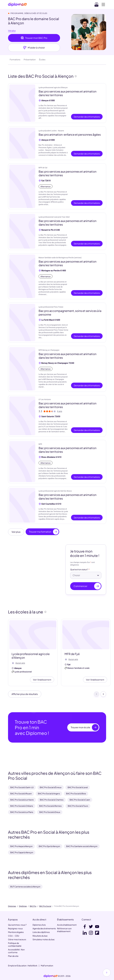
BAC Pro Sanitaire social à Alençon (82, 846)
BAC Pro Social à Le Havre (22, 800)
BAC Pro (33, 906)
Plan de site (13, 956)
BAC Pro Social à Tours (78, 806)
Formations (15, 59)
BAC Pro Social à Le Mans (22, 812)
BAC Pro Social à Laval (78, 787)
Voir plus (12, 31)
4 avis (60, 411)
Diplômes (23, 906)
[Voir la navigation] (103, 4)
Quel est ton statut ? (79, 570)
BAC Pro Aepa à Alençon (21, 846)
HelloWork (32, 966)
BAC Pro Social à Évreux (51, 787)
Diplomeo (12, 906)
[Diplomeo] (17, 5)
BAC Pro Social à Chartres (52, 800)
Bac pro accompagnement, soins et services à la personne (70, 313)
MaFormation (47, 966)
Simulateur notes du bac (44, 939)
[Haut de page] (107, 973)
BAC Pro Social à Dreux (50, 812)
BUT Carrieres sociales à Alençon (25, 887)
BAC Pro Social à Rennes (50, 806)
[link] (51, 976)
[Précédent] (97, 694)
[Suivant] (103, 694)
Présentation (30, 59)
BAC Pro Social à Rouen (21, 793)
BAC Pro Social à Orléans (22, 806)
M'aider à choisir (34, 48)
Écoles (42, 59)
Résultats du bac (40, 936)
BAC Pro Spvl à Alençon (49, 846)
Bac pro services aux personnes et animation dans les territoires (67, 93)
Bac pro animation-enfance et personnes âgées (70, 134)
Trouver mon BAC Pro (34, 38)
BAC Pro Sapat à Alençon (22, 852)
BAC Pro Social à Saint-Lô (22, 787)
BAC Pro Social (45, 906)
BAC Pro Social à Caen (80, 800)
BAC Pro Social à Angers (49, 793)
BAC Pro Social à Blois (76, 793)
